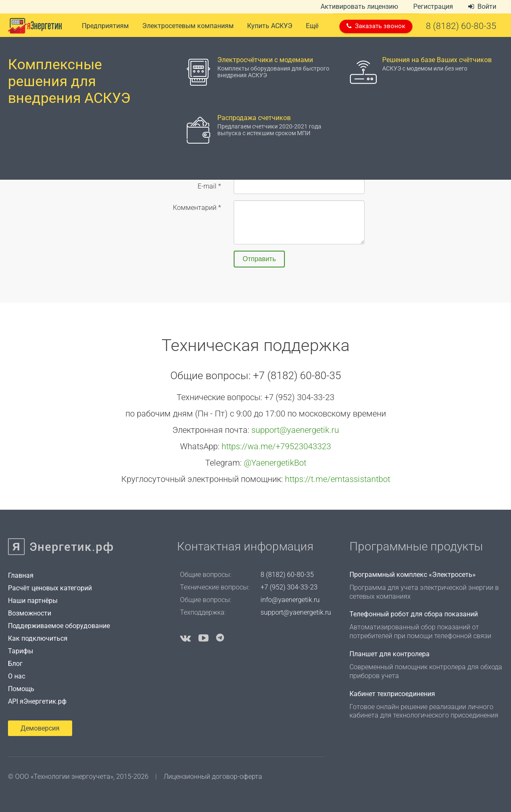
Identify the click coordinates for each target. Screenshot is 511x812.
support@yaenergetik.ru (295, 430)
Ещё (312, 26)
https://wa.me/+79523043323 (276, 446)
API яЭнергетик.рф (37, 701)
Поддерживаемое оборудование (59, 626)
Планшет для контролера (390, 654)
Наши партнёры (33, 601)
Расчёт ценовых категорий (50, 588)
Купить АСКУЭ (270, 26)
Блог (15, 664)
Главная (21, 575)
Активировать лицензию (359, 7)
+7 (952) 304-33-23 (289, 587)
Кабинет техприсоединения (392, 694)
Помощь (21, 689)
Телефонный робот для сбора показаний (414, 614)
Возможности (30, 613)
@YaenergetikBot (275, 463)
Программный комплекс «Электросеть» (413, 575)
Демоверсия (40, 728)
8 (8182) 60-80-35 (287, 575)
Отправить (259, 259)
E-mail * (209, 186)
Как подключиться (38, 638)
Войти (482, 7)
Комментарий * (197, 208)
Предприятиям (105, 26)
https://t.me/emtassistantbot (338, 479)
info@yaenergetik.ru (290, 600)
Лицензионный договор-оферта (213, 777)
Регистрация (433, 7)
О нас (17, 676)
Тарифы (21, 651)
